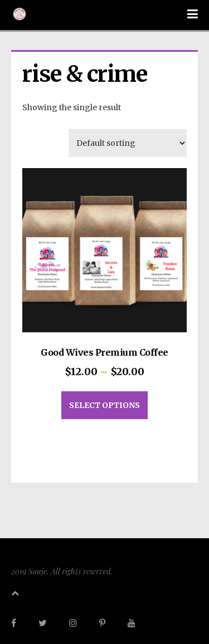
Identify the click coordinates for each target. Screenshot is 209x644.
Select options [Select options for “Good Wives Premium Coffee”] (104, 405)
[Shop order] (128, 143)
